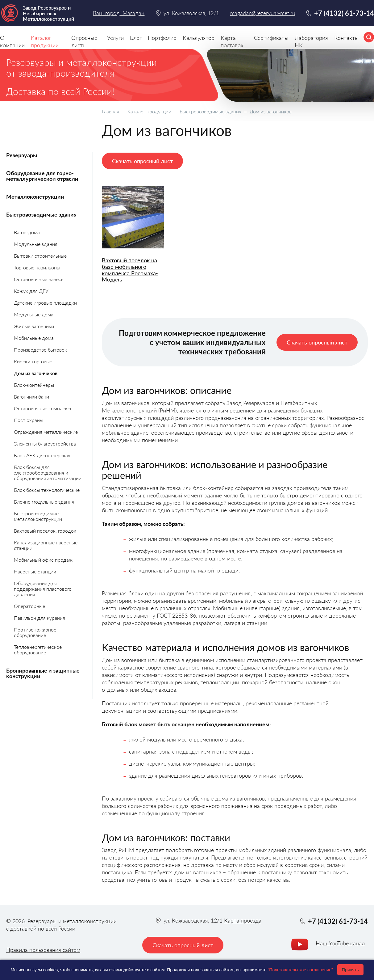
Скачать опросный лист (142, 161)
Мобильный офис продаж (43, 560)
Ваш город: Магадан (119, 13)
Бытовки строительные (40, 256)
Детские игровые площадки (45, 303)
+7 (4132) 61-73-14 (344, 13)
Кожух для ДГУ (31, 291)
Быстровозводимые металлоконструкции (38, 516)
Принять (350, 970)
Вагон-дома (27, 232)
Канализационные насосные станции (46, 545)
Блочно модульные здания (44, 502)
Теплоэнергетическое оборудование (38, 650)
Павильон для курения (39, 618)
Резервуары (22, 155)
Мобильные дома (34, 338)
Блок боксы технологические (47, 490)
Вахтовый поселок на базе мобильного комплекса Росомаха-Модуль (130, 270)
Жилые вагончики (34, 326)
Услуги (115, 38)
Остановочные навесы (39, 279)
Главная (110, 111)
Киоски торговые (33, 361)
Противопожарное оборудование (35, 632)
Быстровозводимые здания (210, 111)
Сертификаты (271, 38)
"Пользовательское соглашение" (300, 970)
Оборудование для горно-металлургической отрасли (42, 176)
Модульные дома (34, 314)
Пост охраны (29, 420)
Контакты (347, 38)
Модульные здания (36, 244)
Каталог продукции (149, 111)
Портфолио (162, 38)
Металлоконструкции (35, 196)
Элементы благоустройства (45, 444)
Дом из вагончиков (36, 373)
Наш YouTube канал (340, 943)
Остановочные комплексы (44, 408)
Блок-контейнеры (34, 385)
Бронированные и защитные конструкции (43, 673)
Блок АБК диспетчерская (42, 455)
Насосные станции (35, 571)
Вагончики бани (31, 397)
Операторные (29, 606)
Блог (136, 38)
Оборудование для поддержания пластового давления (43, 589)
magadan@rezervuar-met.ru (263, 13)
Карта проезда (243, 920)
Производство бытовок (40, 350)
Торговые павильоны (37, 267)
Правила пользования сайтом (43, 950)
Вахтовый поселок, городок (45, 531)
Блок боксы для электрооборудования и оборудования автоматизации (48, 473)
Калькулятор (199, 38)
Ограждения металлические (46, 432)
